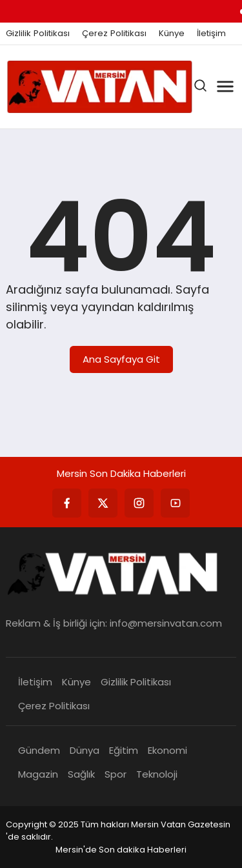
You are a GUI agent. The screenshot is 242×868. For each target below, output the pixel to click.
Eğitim (124, 750)
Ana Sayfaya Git (121, 359)
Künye (172, 34)
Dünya (85, 750)
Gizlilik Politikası (38, 34)
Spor (116, 774)
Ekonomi (167, 750)
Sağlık (81, 774)
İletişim (211, 34)
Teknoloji (157, 774)
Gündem (39, 750)
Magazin (38, 774)
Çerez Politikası (114, 34)
